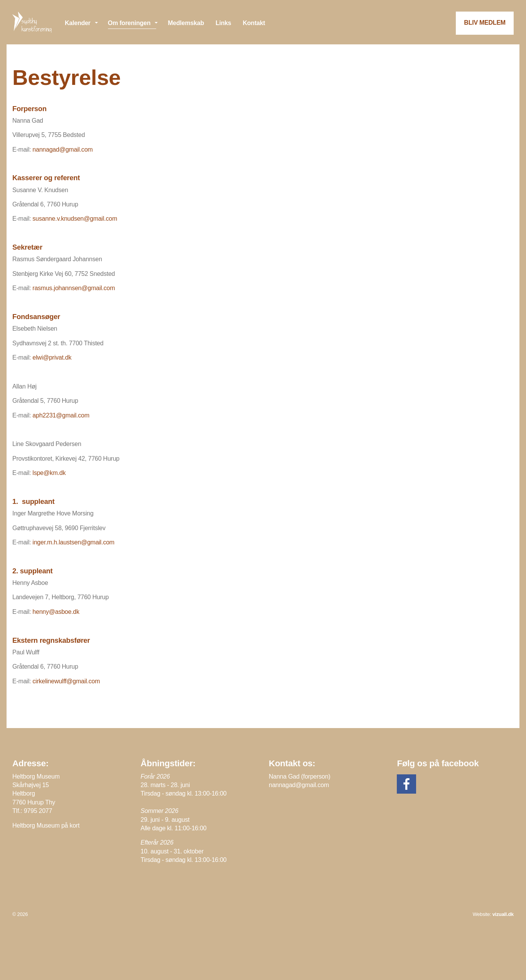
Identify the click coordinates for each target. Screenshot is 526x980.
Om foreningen (129, 23)
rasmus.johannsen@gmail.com (74, 288)
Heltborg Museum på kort (46, 825)
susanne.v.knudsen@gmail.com (75, 219)
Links (223, 23)
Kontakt (254, 23)
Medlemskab (186, 23)
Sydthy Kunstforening (33, 22)
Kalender (78, 23)
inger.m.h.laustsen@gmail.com (73, 542)
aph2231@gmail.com (61, 415)
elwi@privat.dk (52, 357)
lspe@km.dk (49, 473)
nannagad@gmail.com (62, 150)
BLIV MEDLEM (485, 23)
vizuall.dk (503, 914)
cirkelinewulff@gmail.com (66, 681)
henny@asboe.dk (56, 612)
